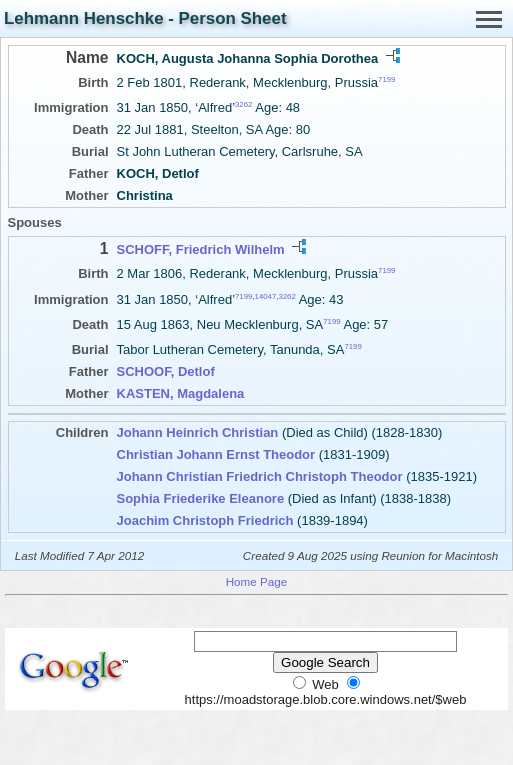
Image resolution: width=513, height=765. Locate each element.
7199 (386, 79)
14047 (266, 295)
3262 (243, 104)
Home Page (257, 581)
